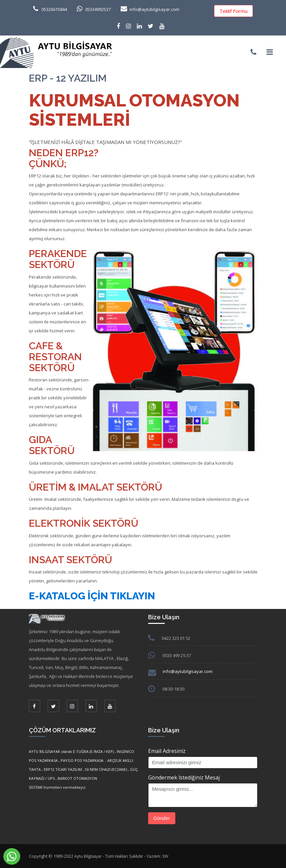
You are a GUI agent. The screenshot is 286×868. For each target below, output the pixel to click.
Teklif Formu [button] (233, 11)
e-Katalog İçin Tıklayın (92, 596)
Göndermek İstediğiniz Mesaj (184, 777)
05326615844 (54, 9)
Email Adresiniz (167, 751)
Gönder (162, 818)
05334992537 (98, 9)
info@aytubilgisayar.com (154, 9)
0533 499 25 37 (177, 655)
